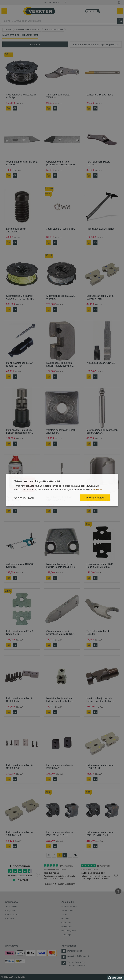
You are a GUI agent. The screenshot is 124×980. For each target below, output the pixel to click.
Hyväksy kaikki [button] (95, 498)
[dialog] (62, 490)
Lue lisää (97, 489)
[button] (24, 498)
